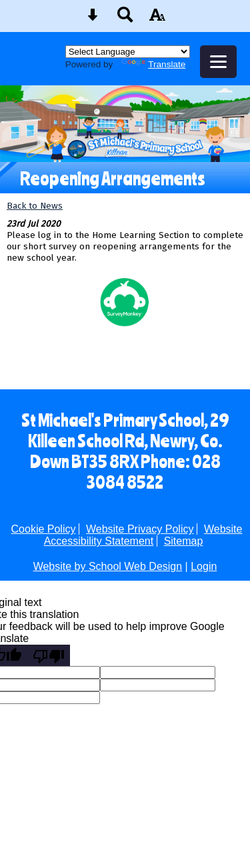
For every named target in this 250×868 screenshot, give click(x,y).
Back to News (35, 206)
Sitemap (184, 541)
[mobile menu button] (218, 62)
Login (204, 566)
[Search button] (125, 19)
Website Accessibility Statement (143, 535)
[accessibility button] (157, 19)
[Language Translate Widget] (128, 52)
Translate (153, 64)
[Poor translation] (49, 655)
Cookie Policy (44, 529)
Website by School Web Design (108, 566)
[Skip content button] (93, 19)
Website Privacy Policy (140, 529)
